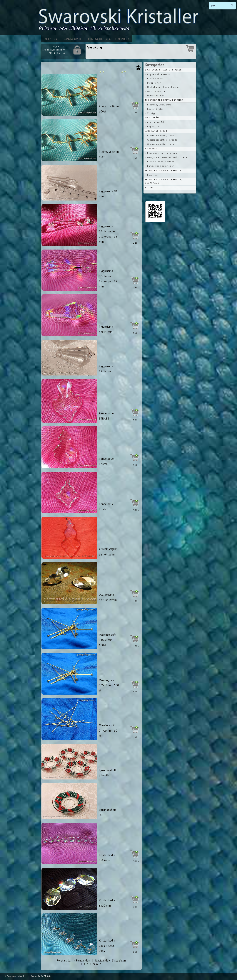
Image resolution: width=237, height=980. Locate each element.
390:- (136, 510)
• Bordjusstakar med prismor (162, 153)
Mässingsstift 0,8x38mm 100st (107, 640)
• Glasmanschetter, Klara (160, 144)
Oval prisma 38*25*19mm (108, 597)
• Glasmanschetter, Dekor (160, 136)
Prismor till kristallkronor (163, 170)
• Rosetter (151, 175)
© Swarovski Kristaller (15, 976)
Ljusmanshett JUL (108, 812)
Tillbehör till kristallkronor (164, 100)
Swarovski (72, 39)
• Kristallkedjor (154, 79)
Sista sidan (119, 961)
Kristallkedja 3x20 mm (107, 903)
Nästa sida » (103, 961)
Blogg (149, 188)
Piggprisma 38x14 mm (106, 329)
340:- (136, 861)
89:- (137, 646)
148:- (136, 333)
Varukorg (95, 47)
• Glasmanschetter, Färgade (161, 140)
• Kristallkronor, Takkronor (160, 162)
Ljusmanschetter (156, 131)
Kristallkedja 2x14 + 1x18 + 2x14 (108, 946)
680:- (136, 420)
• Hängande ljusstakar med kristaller (167, 158)
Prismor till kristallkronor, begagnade (163, 181)
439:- (136, 692)
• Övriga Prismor (155, 96)
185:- (136, 288)
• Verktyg (151, 113)
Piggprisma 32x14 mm (106, 369)
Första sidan (65, 961)
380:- (136, 907)
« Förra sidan (82, 961)
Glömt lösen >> (57, 53)
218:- (136, 243)
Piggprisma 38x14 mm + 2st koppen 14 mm (108, 234)
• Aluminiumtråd (155, 122)
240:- (136, 952)
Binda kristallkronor (109, 39)
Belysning (151, 149)
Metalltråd (152, 118)
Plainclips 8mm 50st (109, 154)
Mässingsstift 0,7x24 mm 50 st (108, 731)
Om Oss (50, 39)
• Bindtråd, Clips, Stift (158, 105)
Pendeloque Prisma (106, 461)
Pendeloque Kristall (106, 507)
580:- (136, 465)
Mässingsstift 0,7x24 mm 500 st (109, 685)
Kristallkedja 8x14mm (107, 858)
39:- (137, 601)
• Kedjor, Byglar (154, 109)
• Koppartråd (153, 127)
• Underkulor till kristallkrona (162, 87)
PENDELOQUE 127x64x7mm (108, 552)
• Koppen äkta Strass (158, 74)
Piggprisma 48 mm (108, 194)
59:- (137, 113)
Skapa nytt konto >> (54, 50)
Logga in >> (59, 47)
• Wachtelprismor (155, 91)
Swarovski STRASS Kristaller (163, 70)
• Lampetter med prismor (160, 166)
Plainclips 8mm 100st (109, 109)
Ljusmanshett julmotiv (108, 773)
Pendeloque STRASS (106, 416)
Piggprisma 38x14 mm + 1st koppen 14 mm (108, 279)
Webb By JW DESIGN (41, 976)
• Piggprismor (153, 83)
